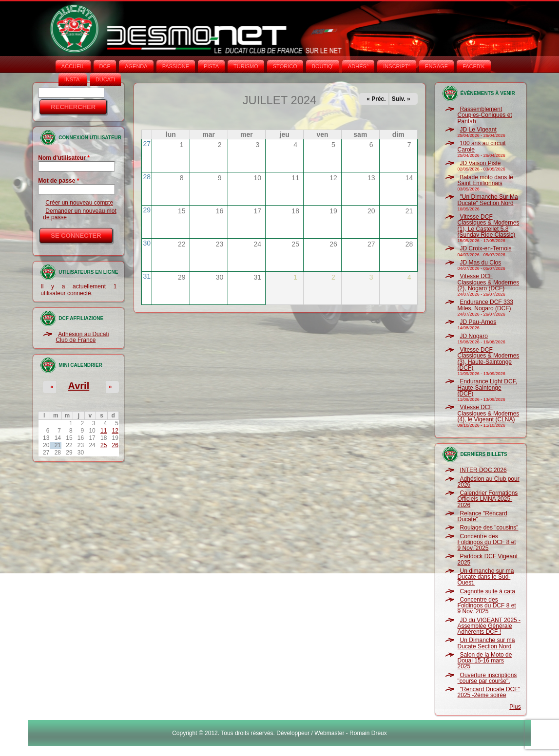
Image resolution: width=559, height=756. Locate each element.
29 (147, 210)
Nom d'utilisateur (64, 158)
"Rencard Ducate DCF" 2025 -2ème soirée (489, 692)
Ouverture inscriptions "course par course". (487, 678)
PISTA (211, 66)
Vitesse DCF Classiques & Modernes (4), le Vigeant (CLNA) (489, 413)
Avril (79, 386)
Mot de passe (58, 181)
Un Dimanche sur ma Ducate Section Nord (486, 643)
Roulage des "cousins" (489, 528)
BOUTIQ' (323, 66)
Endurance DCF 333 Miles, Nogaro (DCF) (485, 305)
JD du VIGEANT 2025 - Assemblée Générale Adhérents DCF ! (489, 626)
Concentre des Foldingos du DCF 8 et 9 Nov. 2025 (487, 542)
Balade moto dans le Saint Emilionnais (485, 180)
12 (115, 431)
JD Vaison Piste (481, 163)
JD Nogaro (474, 336)
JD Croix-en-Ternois (486, 248)
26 (115, 445)
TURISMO (246, 66)
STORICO (285, 66)
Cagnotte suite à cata (488, 591)
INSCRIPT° (397, 66)
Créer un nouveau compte (79, 203)
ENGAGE (436, 66)
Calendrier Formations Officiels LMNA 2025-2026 (488, 499)
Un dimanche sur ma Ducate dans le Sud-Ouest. (486, 577)
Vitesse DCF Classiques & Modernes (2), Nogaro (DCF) (489, 282)
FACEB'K (474, 66)
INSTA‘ (73, 79)
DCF (105, 66)
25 (104, 445)
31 (147, 276)
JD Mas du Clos (481, 263)
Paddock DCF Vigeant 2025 (488, 559)
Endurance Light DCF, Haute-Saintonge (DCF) (487, 387)
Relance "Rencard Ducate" (482, 516)
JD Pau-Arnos (478, 322)
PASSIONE (176, 66)
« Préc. (376, 99)
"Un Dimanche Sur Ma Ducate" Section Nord (488, 200)
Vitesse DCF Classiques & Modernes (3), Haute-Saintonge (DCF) (489, 359)
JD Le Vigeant (478, 130)
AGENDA (136, 66)
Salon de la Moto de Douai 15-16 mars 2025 (485, 661)
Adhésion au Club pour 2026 (489, 482)
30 (147, 243)
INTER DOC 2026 (483, 470)
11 (104, 431)
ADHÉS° (358, 66)
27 (147, 144)
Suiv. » (401, 99)
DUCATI (105, 79)
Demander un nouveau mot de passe (79, 214)
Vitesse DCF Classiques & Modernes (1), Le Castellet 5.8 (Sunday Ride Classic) (489, 226)
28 (147, 177)
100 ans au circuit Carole (482, 146)
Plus (515, 707)
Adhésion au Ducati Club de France (82, 337)
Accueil (73, 66)
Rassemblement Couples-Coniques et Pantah (485, 115)
